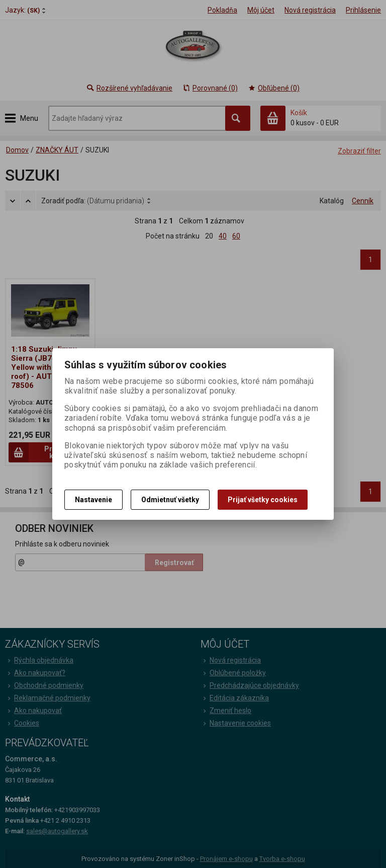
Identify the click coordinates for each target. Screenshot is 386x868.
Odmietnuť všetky (170, 500)
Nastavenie (93, 500)
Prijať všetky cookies (263, 500)
